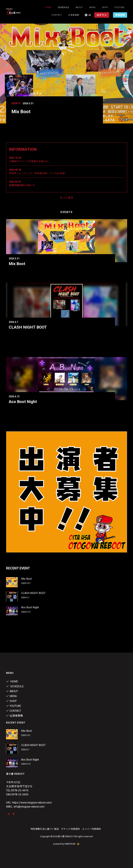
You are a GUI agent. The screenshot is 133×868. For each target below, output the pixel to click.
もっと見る (67, 198)
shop (105, 7)
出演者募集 (74, 15)
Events (16, 103)
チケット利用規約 (70, 829)
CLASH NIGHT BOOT (28, 327)
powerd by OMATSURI (67, 844)
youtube (119, 7)
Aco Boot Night (23, 402)
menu (93, 7)
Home (48, 7)
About (79, 7)
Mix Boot (17, 264)
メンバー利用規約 (91, 829)
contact (57, 15)
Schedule (15, 686)
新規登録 (120, 15)
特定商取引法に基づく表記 (45, 829)
